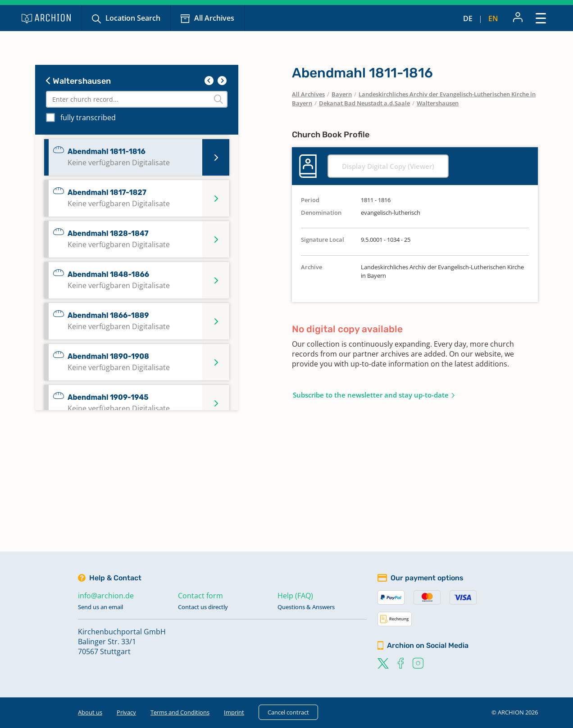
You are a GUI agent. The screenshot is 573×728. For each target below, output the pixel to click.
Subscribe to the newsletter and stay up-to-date (371, 395)
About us (90, 712)
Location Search (133, 18)
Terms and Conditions (180, 712)
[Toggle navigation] (541, 18)
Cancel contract (288, 712)
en (493, 18)
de (468, 18)
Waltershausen (78, 81)
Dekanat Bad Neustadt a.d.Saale (364, 103)
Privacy (126, 712)
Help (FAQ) (295, 596)
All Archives (214, 18)
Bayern (342, 94)
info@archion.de (106, 596)
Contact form (200, 596)
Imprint (234, 712)
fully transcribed (88, 118)
